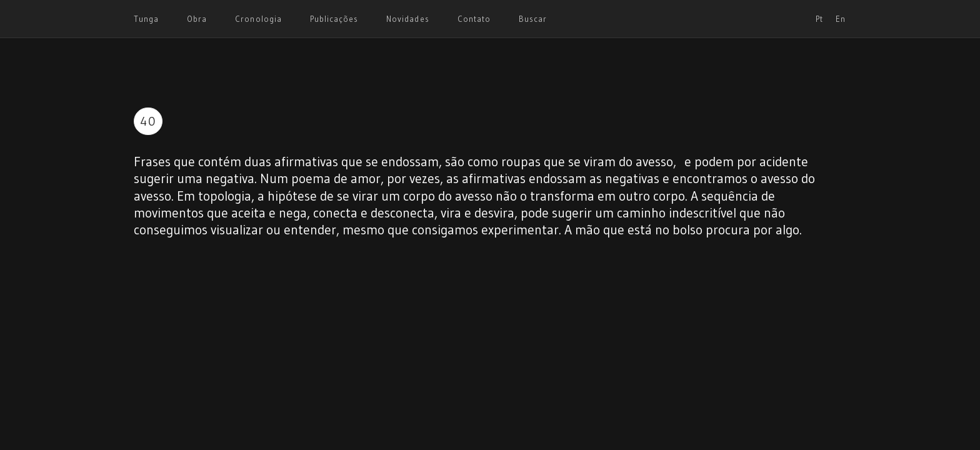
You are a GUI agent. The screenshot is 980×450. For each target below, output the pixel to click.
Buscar (533, 19)
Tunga (146, 19)
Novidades (407, 19)
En (841, 19)
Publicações (334, 19)
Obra (197, 19)
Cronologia (258, 19)
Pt (819, 19)
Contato (474, 19)
